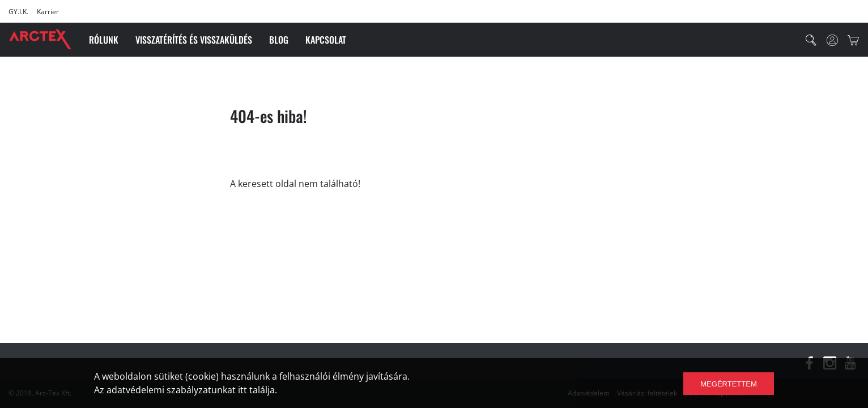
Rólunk (104, 40)
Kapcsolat (326, 40)
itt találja (256, 390)
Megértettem (728, 384)
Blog (279, 40)
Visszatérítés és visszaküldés (194, 40)
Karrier (48, 12)
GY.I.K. (18, 12)
